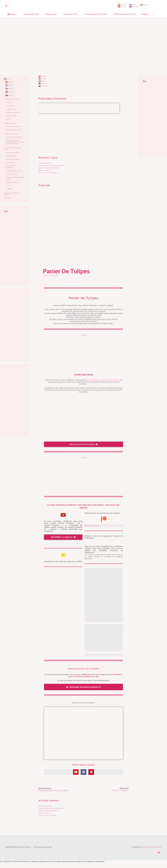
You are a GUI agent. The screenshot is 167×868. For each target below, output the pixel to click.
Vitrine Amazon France (14, 132)
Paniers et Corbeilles (51, 281)
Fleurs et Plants (11, 161)
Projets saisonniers (13, 188)
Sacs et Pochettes (12, 180)
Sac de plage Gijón (45, 169)
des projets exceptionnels (15, 143)
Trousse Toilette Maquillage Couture (13, 184)
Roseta (146, 852)
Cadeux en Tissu (12, 115)
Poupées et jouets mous (14, 176)
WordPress (157, 852)
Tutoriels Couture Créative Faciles (13, 154)
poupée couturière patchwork (49, 173)
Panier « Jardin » (45, 176)
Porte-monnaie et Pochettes (12, 172)
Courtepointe (10, 111)
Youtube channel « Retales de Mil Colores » (103, 385)
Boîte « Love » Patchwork (48, 178)
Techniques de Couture (12, 105)
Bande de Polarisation (14, 118)
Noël (9, 191)
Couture (9, 125)
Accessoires (10, 168)
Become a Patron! (93, 531)
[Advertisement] (83, 138)
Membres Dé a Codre (12, 139)
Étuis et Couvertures (13, 158)
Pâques (10, 194)
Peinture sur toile (12, 121)
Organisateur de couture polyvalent (51, 171)
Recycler (9, 108)
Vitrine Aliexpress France (15, 135)
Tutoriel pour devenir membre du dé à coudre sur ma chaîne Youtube (14, 148)
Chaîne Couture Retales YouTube (13, 199)
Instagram (8, 203)
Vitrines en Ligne (10, 129)
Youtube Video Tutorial (84, 380)
